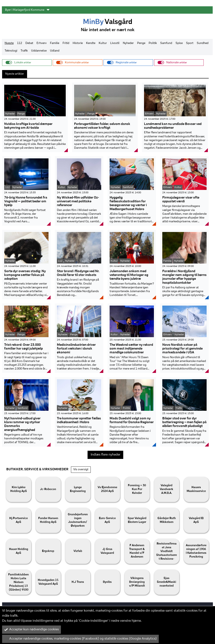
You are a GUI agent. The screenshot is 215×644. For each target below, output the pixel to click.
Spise (179, 43)
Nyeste (9, 43)
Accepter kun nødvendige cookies (31, 629)
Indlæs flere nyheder (106, 455)
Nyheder (128, 43)
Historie (78, 43)
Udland (55, 51)
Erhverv (42, 43)
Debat (29, 43)
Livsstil (115, 43)
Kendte (91, 43)
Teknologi (11, 51)
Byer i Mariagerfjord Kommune (27, 10)
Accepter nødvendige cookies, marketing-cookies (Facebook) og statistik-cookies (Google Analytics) (80, 639)
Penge (141, 43)
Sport (190, 43)
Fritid (66, 43)
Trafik (24, 51)
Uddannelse (39, 51)
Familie (55, 43)
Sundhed (203, 43)
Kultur (103, 43)
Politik (153, 43)
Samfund (166, 43)
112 (20, 43)
